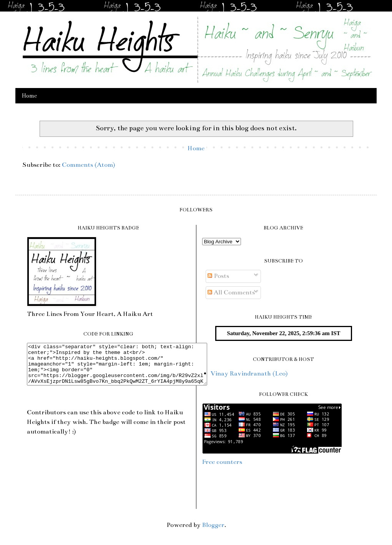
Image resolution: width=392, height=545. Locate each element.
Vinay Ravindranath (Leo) (249, 374)
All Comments (231, 292)
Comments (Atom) (88, 165)
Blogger (213, 525)
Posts (218, 276)
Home (29, 96)
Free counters (222, 462)
